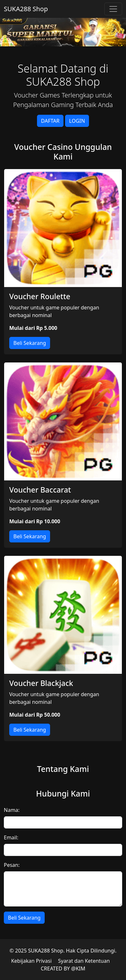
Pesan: (12, 865)
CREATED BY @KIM (63, 968)
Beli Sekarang (30, 343)
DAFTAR (50, 121)
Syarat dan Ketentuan (84, 961)
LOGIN (77, 121)
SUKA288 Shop (26, 9)
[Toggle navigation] (113, 9)
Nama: (12, 810)
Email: (11, 837)
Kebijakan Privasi (31, 961)
